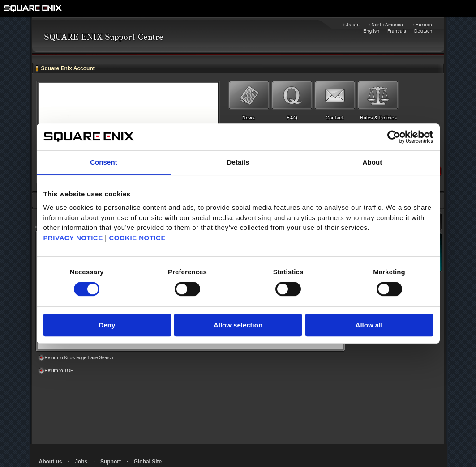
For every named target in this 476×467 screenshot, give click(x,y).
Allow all (369, 325)
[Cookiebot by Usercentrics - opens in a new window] (394, 137)
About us (51, 462)
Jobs (81, 462)
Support (111, 462)
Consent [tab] (104, 162)
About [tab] (373, 162)
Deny (107, 325)
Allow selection (238, 325)
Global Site (148, 462)
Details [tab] (238, 162)
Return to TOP (59, 371)
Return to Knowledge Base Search (79, 358)
